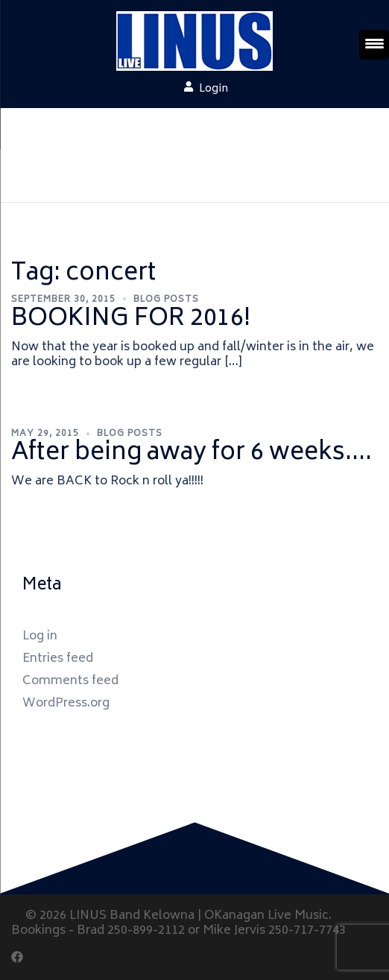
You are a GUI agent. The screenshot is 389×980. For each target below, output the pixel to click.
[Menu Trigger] (374, 45)
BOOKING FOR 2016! (131, 320)
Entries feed (58, 659)
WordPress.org (66, 704)
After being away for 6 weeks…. (192, 454)
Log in (40, 636)
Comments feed (70, 681)
